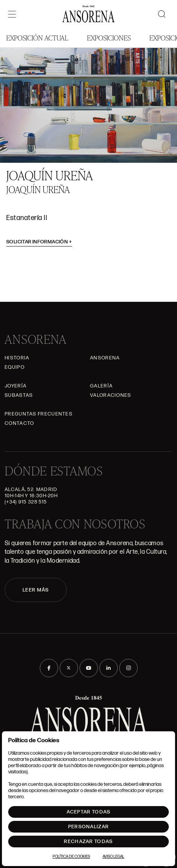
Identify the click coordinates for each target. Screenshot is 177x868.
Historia (17, 358)
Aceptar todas (89, 812)
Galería (101, 386)
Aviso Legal (113, 857)
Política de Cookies (71, 857)
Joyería (16, 386)
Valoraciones (111, 395)
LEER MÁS (36, 590)
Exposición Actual (37, 38)
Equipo (15, 367)
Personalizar (89, 827)
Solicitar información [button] (39, 242)
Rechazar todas (88, 842)
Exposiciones (109, 38)
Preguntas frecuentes (39, 414)
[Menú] (12, 14)
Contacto (19, 423)
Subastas (19, 395)
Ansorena (105, 358)
